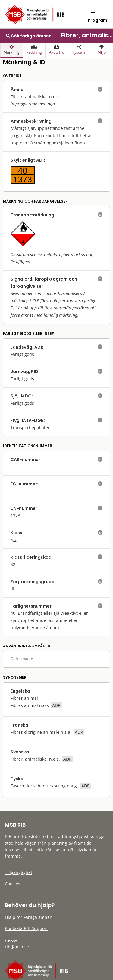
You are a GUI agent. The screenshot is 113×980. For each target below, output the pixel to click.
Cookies (13, 884)
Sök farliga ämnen (29, 36)
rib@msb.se (17, 947)
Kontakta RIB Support (26, 928)
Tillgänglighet (19, 872)
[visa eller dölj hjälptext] (100, 90)
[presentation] (12, 50)
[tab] (12, 50)
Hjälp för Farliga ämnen (29, 917)
